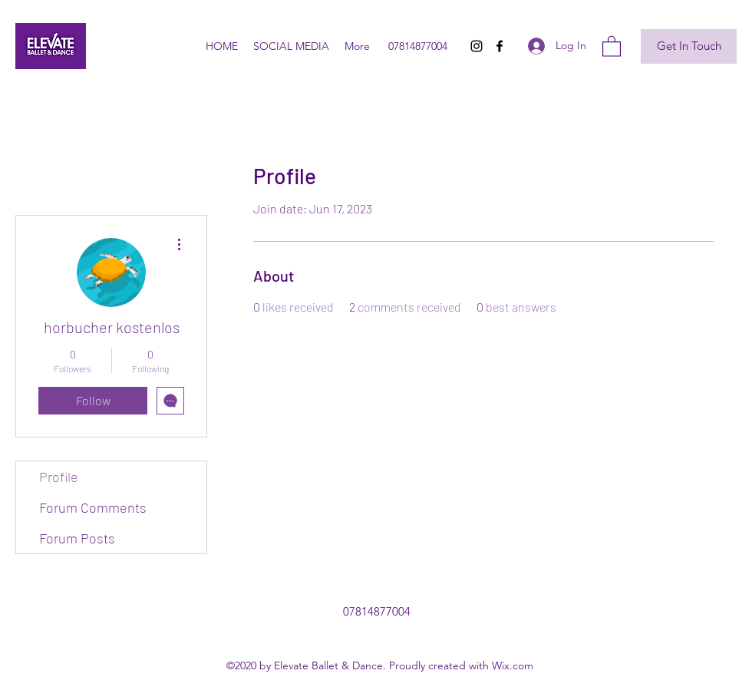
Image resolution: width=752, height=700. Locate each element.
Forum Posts (77, 538)
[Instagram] (477, 46)
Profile (59, 477)
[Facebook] (500, 46)
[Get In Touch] (689, 46)
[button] (612, 46)
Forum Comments (93, 507)
